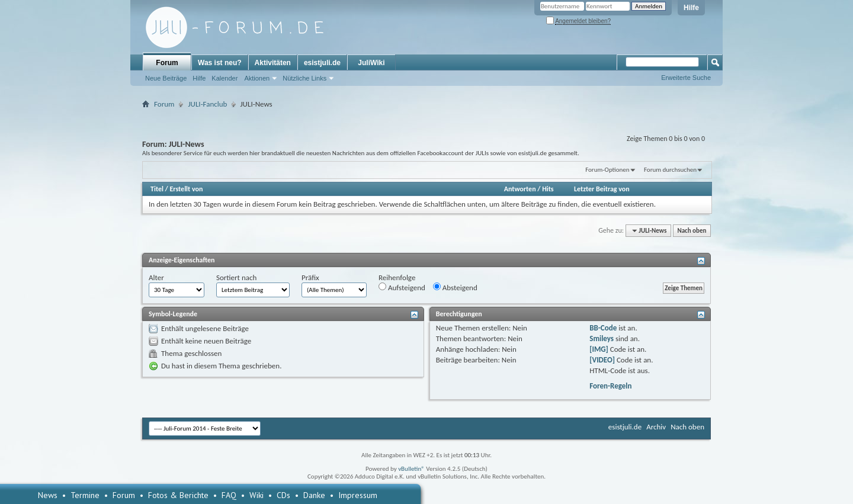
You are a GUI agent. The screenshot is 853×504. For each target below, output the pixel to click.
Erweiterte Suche (686, 78)
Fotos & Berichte (178, 495)
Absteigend (455, 287)
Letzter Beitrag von (602, 189)
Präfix (310, 277)
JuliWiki (371, 63)
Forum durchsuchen (670, 170)
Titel (157, 189)
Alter (156, 277)
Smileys (602, 338)
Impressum (358, 495)
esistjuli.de (322, 63)
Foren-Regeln (610, 386)
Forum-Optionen (607, 170)
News (48, 495)
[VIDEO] (602, 360)
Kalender (225, 78)
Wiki (256, 495)
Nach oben (692, 231)
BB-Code (603, 328)
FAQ (229, 495)
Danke (314, 495)
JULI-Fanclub (207, 104)
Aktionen (257, 78)
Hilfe (691, 8)
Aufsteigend (402, 287)
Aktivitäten (273, 63)
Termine (85, 495)
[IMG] (599, 349)
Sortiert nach (236, 277)
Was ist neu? (220, 63)
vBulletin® (411, 469)
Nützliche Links (304, 78)
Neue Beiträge (166, 78)
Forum (167, 63)
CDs (283, 495)
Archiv (656, 427)
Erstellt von (186, 189)
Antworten (520, 189)
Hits (548, 189)
